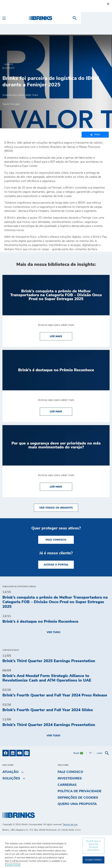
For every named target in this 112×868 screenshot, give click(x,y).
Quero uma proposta (77, 804)
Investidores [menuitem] (70, 778)
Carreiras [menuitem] (67, 785)
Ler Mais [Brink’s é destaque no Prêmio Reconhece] (61, 411)
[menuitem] (106, 18)
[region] (56, 852)
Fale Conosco (56, 540)
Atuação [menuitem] (11, 772)
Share (95, 135)
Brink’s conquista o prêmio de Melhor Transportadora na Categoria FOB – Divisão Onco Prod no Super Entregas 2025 (55, 602)
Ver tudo (53, 632)
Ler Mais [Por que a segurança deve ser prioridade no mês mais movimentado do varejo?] (61, 486)
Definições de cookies (78, 798)
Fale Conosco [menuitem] (70, 772)
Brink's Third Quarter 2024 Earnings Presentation (49, 725)
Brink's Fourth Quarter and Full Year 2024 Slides (48, 710)
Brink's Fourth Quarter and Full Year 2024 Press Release (55, 695)
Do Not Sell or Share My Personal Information (93, 846)
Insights (8, 65)
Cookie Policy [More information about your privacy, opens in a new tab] (13, 865)
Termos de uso (70, 825)
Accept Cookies (93, 860)
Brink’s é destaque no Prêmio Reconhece (40, 622)
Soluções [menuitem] (11, 778)
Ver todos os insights (56, 508)
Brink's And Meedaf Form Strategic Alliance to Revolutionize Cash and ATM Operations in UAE (47, 678)
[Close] (108, 4)
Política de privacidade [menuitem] (80, 791)
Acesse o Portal (56, 565)
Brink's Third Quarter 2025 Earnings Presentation (49, 661)
